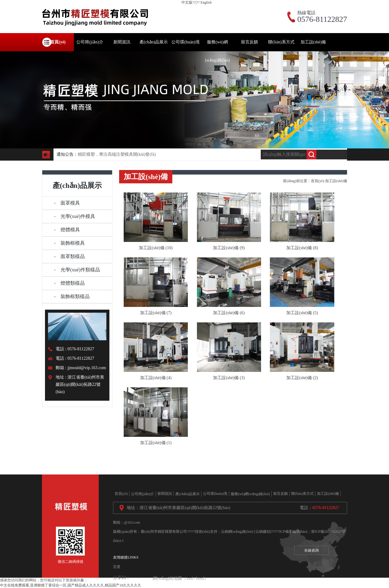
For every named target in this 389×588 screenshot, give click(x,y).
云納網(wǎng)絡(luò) (237, 532)
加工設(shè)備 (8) (302, 248)
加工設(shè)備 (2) (302, 378)
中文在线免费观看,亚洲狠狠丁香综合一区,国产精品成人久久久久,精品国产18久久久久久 (71, 585)
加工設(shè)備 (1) (156, 443)
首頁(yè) (317, 181)
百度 (117, 567)
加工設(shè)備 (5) (302, 313)
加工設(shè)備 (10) (156, 248)
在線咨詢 (312, 550)
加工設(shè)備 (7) (156, 313)
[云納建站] (263, 532)
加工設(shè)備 (336, 181)
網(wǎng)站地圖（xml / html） (181, 578)
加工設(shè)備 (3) (229, 378)
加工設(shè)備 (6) (229, 313)
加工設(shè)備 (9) (229, 248)
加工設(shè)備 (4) (156, 378)
